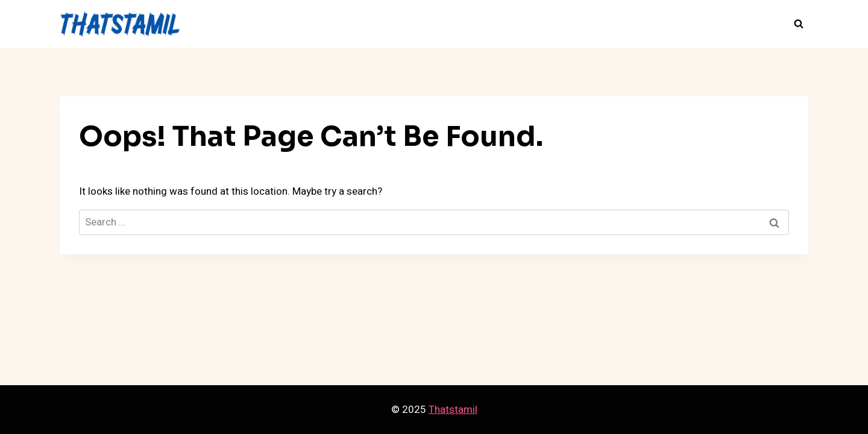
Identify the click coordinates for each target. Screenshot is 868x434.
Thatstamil (453, 410)
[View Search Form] (799, 24)
